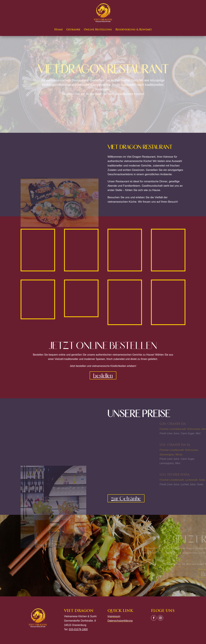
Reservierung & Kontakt (134, 30)
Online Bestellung (98, 30)
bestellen (103, 375)
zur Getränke (126, 498)
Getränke (73, 30)
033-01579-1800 (78, 629)
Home (59, 30)
